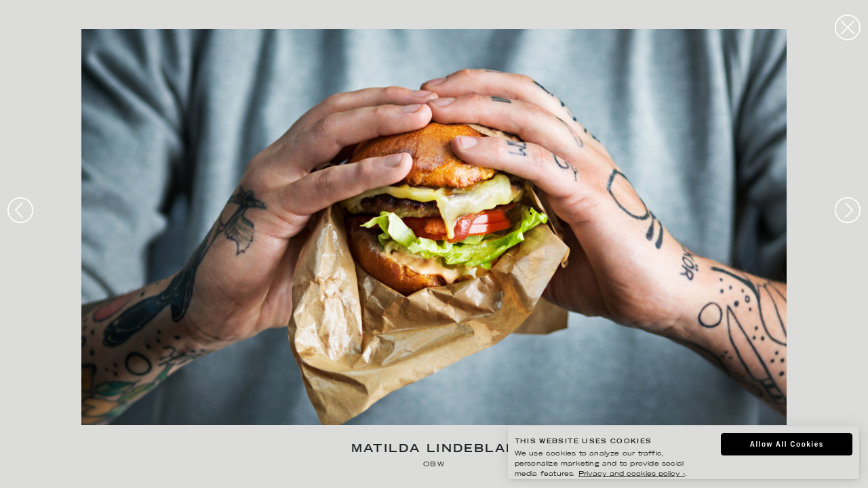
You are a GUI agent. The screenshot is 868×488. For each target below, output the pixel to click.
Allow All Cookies (787, 444)
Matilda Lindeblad (434, 450)
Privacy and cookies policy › (632, 474)
